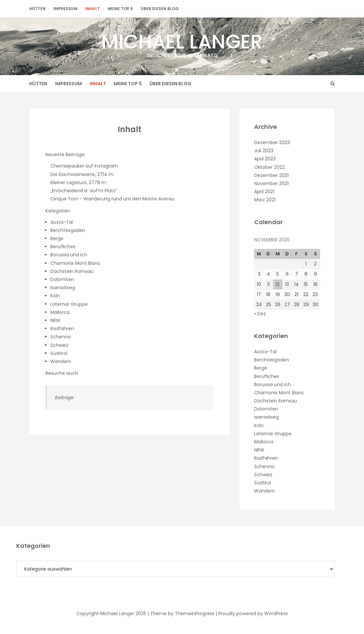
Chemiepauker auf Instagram (84, 166)
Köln (55, 296)
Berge (57, 238)
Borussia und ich (69, 255)
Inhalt (92, 9)
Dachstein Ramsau (72, 271)
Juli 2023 (264, 151)
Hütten (37, 9)
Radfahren (62, 329)
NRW (55, 320)
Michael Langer (182, 43)
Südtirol (59, 353)
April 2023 (265, 159)
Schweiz (59, 345)
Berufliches (63, 247)
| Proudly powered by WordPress (252, 614)
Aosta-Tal (62, 222)
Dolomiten (62, 279)
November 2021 (271, 183)
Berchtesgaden (68, 230)
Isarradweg (63, 288)
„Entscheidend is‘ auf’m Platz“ (84, 191)
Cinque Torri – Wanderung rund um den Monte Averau (112, 199)
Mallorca (60, 312)
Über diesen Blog (160, 9)
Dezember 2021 (271, 175)
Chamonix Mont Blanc (75, 263)
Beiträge (64, 398)
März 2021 (265, 200)
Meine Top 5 (120, 9)
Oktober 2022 (269, 167)
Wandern (61, 361)
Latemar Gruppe (69, 304)
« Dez (260, 314)
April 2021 (264, 192)
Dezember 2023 (272, 142)
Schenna (60, 337)
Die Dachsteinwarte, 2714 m (82, 174)
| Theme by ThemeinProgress (181, 614)
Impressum (65, 9)
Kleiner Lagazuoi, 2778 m (78, 182)
